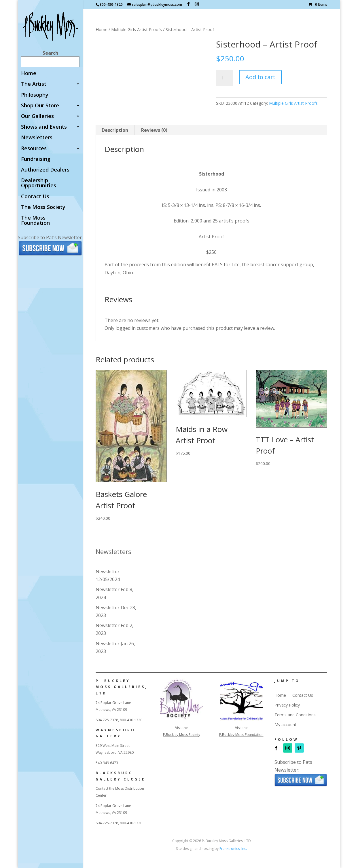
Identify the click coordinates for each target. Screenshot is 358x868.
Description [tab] (115, 130)
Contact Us (35, 197)
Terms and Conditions (295, 715)
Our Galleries (37, 116)
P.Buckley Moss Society (182, 735)
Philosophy (35, 95)
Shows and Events (44, 127)
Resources (34, 149)
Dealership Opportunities (39, 183)
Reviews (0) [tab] (154, 130)
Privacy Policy (287, 705)
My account (285, 725)
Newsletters (37, 138)
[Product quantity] (225, 78)
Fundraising (36, 159)
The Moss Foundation (35, 221)
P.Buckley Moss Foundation (241, 735)
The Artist (34, 84)
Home (29, 74)
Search (50, 53)
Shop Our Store (40, 106)
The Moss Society (43, 207)
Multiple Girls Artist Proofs (137, 29)
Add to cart (260, 77)
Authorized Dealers (45, 170)
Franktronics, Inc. (233, 849)
